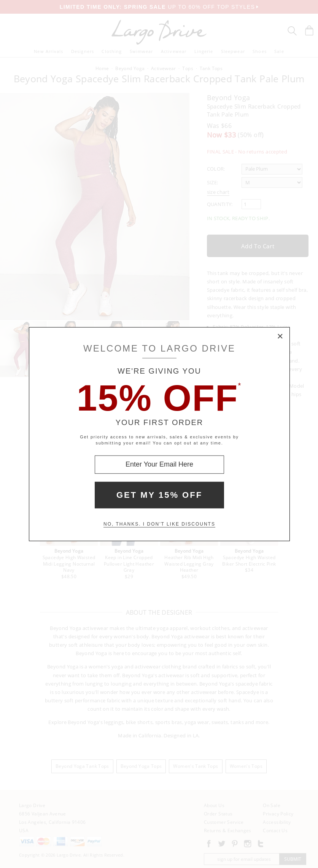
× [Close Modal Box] (280, 336)
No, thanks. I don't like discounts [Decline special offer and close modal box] (159, 524)
